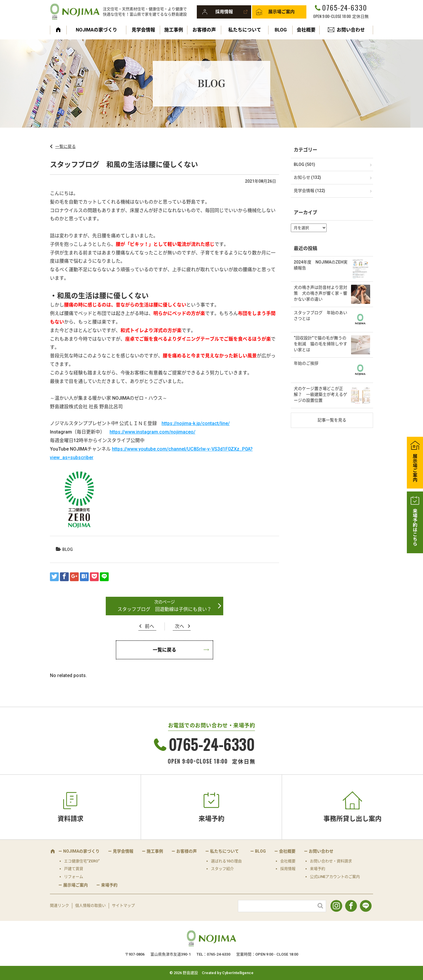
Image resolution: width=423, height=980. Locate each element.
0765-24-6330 (345, 7)
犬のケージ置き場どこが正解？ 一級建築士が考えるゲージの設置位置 (320, 394)
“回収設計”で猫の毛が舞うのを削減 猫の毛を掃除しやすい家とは (320, 344)
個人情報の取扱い (90, 905)
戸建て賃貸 (74, 869)
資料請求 (70, 819)
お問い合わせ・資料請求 (331, 861)
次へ (179, 626)
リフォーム (74, 877)
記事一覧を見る (332, 420)
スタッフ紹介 (222, 869)
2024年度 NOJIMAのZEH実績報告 (321, 265)
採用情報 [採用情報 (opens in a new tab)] (288, 869)
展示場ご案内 (281, 12)
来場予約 (211, 819)
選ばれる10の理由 (226, 861)
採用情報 (224, 12)
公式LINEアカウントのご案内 (335, 877)
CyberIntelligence (238, 973)
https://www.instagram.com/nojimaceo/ (152, 432)
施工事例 (174, 30)
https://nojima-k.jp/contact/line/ (196, 423)
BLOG (281, 30)
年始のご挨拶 (306, 363)
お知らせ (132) (307, 177)
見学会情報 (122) (309, 191)
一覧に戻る (66, 146)
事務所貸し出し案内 (352, 819)
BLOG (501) (304, 164)
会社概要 (306, 30)
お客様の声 (204, 30)
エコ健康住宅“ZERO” (82, 861)
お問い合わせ (351, 30)
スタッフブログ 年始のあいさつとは (320, 316)
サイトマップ (123, 905)
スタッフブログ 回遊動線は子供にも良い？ (164, 609)
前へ (150, 626)
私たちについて (245, 30)
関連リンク (59, 905)
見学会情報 (143, 30)
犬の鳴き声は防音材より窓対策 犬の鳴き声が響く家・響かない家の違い (320, 293)
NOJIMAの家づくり (96, 30)
